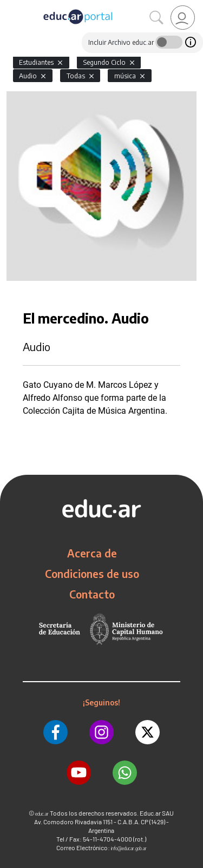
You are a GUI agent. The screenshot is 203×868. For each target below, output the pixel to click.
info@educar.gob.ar (129, 848)
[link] (183, 18)
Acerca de (92, 553)
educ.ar (42, 814)
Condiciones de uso (92, 574)
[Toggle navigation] (10, 6)
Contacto (92, 594)
